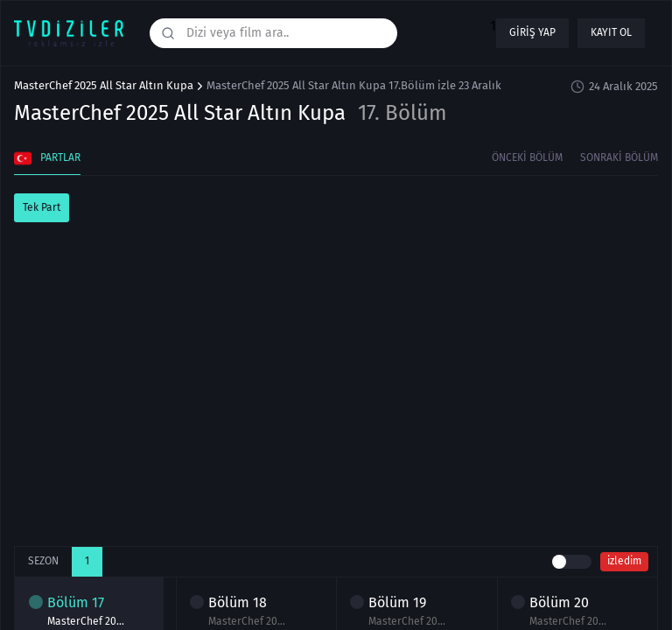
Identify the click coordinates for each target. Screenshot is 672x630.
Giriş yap (532, 32)
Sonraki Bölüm (619, 157)
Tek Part (42, 207)
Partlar (47, 158)
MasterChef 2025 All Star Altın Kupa (104, 86)
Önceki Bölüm (527, 157)
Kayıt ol (611, 32)
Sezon (43, 561)
